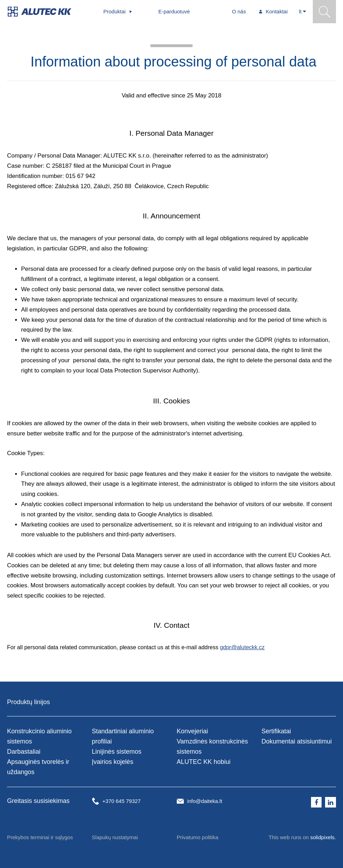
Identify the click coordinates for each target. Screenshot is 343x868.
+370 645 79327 (121, 801)
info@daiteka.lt (205, 801)
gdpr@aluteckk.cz (242, 647)
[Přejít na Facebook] (316, 802)
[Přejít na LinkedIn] (331, 802)
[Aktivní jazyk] (303, 12)
